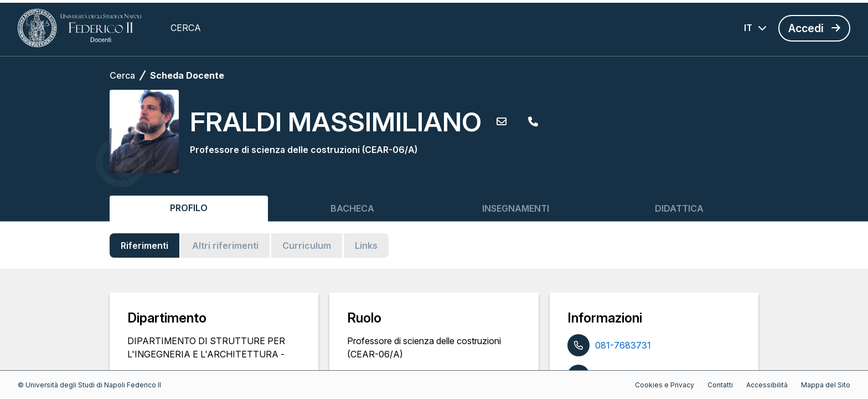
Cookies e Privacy (665, 385)
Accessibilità (767, 385)
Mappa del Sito (826, 385)
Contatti (720, 385)
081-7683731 (623, 345)
